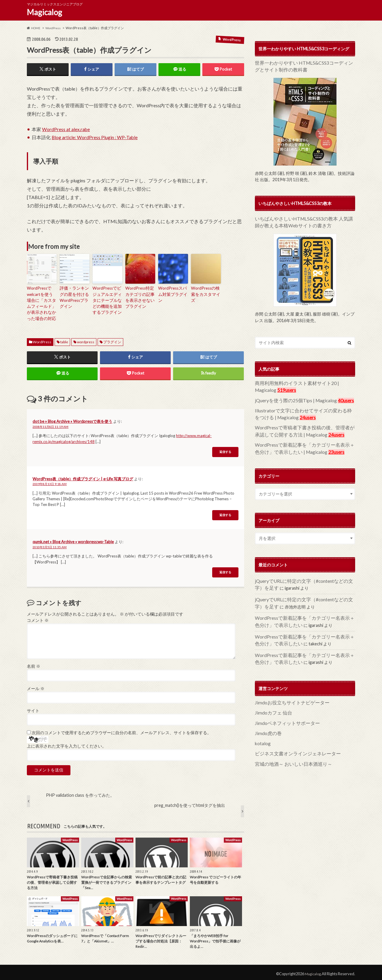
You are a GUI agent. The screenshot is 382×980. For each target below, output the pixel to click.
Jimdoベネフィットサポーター (283, 710)
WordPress (42, 339)
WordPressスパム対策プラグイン (173, 291)
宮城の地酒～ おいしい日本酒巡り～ (289, 748)
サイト (33, 708)
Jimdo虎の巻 (267, 719)
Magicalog (44, 12)
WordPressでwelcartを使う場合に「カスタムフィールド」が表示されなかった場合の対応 (42, 302)
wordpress (86, 339)
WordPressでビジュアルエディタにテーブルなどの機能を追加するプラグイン (107, 299)
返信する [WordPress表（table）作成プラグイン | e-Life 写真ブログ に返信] (225, 512)
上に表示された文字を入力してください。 (67, 743)
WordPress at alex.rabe (66, 130)
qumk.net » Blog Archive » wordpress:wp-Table (73, 539)
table (64, 339)
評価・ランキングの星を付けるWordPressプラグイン (74, 297)
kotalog (262, 729)
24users (290, 413)
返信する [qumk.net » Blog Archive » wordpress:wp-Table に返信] (225, 570)
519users (284, 388)
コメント (38, 618)
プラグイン (112, 339)
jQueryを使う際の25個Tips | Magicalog (292, 397)
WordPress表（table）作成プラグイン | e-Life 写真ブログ (83, 476)
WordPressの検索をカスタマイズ (206, 291)
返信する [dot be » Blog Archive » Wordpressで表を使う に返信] (225, 449)
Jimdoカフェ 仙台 (271, 700)
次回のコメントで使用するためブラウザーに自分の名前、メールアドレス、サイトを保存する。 (121, 730)
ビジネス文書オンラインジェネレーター (292, 739)
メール (36, 686)
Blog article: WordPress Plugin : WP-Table (95, 138)
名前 (34, 664)
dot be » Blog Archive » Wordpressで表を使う (72, 419)
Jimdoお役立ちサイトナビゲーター (288, 690)
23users (319, 446)
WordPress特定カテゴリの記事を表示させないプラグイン (140, 297)
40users (337, 397)
